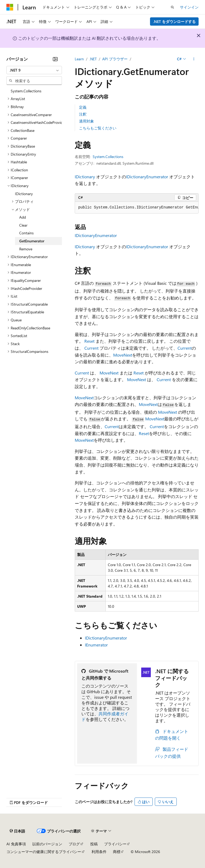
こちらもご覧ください (98, 128)
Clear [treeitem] (23, 225)
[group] (137, 208)
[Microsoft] (10, 7)
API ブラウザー (115, 59)
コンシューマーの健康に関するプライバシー (44, 852)
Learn (79, 59)
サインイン (189, 7)
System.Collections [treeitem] (26, 91)
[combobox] (34, 70)
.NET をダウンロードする (174, 21)
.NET (93, 59)
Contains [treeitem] (26, 233)
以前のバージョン (47, 844)
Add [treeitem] (23, 217)
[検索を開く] (172, 7)
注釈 (83, 114)
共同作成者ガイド (105, 716)
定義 (83, 107)
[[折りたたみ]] (55, 59)
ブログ (74, 844)
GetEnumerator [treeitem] (32, 241)
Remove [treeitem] (26, 249)
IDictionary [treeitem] (24, 194)
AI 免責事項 (16, 844)
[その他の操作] (194, 59)
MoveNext (123, 355)
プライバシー (115, 844)
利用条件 (99, 852)
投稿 (94, 844)
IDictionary (85, 177)
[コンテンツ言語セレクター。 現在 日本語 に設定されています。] (17, 831)
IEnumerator (96, 645)
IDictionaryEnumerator (147, 177)
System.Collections (108, 157)
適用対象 (86, 121)
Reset (89, 341)
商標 (117, 852)
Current (91, 348)
